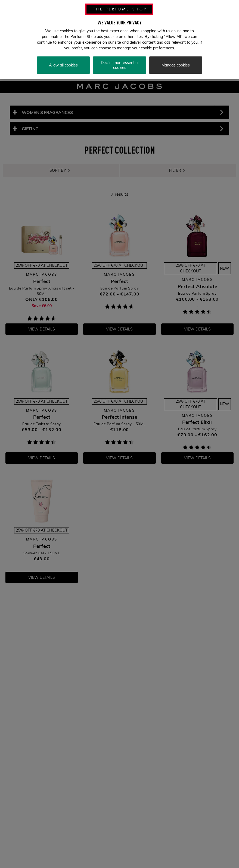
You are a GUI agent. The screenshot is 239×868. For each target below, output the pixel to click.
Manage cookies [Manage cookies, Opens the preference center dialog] (176, 58)
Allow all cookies (63, 58)
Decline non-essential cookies (120, 58)
